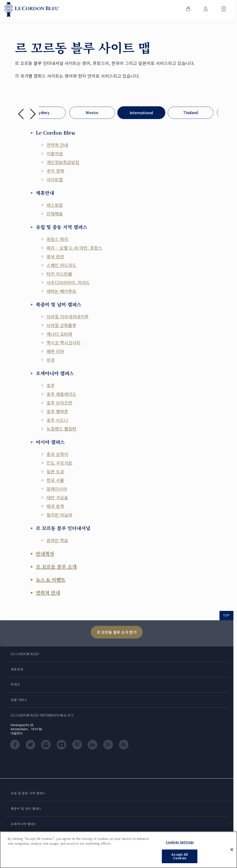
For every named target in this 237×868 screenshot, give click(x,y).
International (141, 113)
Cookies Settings (180, 842)
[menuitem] (188, 10)
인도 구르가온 (59, 463)
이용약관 (55, 153)
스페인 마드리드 (61, 265)
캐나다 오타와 (59, 334)
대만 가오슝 (57, 497)
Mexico (92, 113)
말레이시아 (57, 489)
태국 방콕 (55, 506)
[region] (118, 850)
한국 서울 (55, 480)
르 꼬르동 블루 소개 (56, 567)
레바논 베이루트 (61, 291)
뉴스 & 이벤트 (51, 580)
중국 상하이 (57, 454)
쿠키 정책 (55, 171)
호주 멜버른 (57, 411)
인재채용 (55, 214)
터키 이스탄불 (59, 274)
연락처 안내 (57, 145)
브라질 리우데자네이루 (68, 317)
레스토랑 (55, 205)
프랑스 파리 (57, 239)
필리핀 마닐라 (59, 515)
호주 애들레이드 (61, 394)
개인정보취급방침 (63, 162)
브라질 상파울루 (61, 325)
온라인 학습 (57, 540)
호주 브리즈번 (59, 403)
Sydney (43, 113)
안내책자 (45, 554)
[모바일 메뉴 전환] (224, 10)
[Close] (232, 850)
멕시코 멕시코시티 (64, 342)
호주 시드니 (57, 420)
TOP (226, 615)
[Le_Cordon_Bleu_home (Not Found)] (32, 10)
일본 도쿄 (55, 471)
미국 (51, 360)
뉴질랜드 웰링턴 (61, 429)
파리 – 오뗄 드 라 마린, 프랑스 (74, 248)
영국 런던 (55, 256)
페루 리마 (55, 351)
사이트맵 (55, 179)
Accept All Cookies (180, 856)
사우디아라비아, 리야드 (68, 282)
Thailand (191, 113)
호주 (51, 385)
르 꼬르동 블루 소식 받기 (117, 632)
